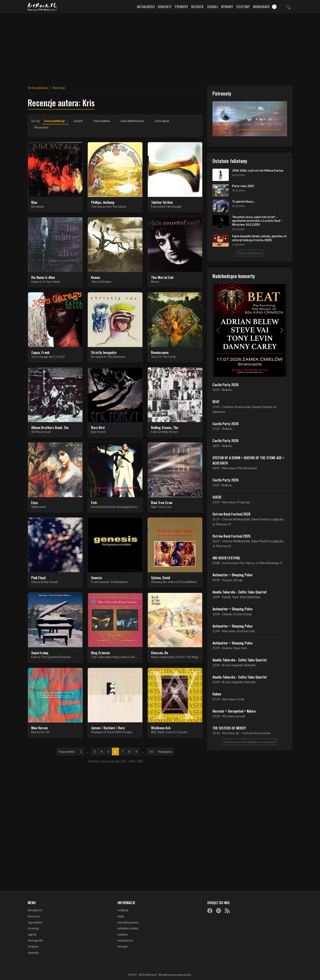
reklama (123, 934)
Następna (165, 751)
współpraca (125, 940)
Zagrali (212, 7)
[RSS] (227, 910)
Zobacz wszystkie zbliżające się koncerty (250, 742)
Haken (217, 694)
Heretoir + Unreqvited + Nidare (234, 711)
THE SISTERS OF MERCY (229, 728)
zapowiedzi (35, 922)
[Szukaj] (289, 7)
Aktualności (146, 7)
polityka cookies (128, 928)
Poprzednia (67, 751)
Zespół (78, 121)
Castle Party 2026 (226, 385)
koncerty (34, 916)
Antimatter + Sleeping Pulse (232, 575)
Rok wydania (102, 121)
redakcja (123, 910)
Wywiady (227, 7)
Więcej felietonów (250, 253)
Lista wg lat (162, 121)
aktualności (35, 910)
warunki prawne (128, 922)
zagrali (32, 934)
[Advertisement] (160, 47)
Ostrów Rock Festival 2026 (231, 514)
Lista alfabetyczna (132, 121)
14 (151, 751)
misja (121, 916)
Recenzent (42, 127)
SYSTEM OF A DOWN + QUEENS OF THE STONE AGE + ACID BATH (248, 460)
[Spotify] (219, 910)
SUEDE (217, 497)
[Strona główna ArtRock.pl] (42, 7)
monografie (35, 940)
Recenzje (197, 7)
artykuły (33, 946)
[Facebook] (210, 910)
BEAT (216, 401)
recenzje (33, 928)
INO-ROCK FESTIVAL (226, 558)
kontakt (123, 946)
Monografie (261, 7)
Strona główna (38, 88)
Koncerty (165, 7)
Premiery (181, 7)
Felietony (243, 7)
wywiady (33, 953)
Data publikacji (54, 121)
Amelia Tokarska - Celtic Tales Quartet (240, 592)
